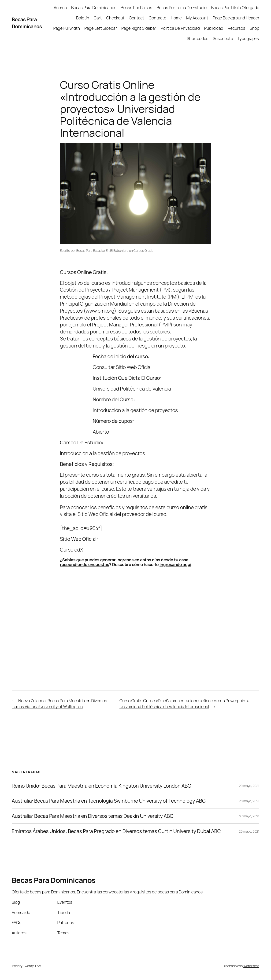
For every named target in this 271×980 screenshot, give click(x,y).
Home (176, 18)
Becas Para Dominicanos (27, 23)
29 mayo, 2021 (249, 786)
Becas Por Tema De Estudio (182, 7)
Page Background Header (236, 18)
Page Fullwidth (67, 28)
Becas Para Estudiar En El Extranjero (102, 250)
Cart (98, 18)
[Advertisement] (51, 400)
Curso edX (72, 550)
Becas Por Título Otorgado (235, 7)
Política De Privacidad (180, 28)
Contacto (158, 18)
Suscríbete (223, 38)
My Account (197, 18)
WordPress (251, 966)
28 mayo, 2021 (249, 801)
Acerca (60, 7)
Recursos (236, 28)
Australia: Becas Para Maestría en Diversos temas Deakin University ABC (93, 816)
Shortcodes (197, 38)
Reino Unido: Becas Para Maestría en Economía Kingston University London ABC (101, 786)
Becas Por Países (137, 7)
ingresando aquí (175, 564)
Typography (248, 38)
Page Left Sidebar (101, 28)
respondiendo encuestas (85, 564)
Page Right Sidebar (139, 28)
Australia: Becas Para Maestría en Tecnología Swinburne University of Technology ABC (109, 801)
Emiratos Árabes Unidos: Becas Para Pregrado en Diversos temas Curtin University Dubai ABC (116, 831)
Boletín (83, 18)
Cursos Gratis (143, 250)
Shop (254, 28)
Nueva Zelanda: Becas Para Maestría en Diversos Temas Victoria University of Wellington (59, 704)
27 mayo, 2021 (249, 816)
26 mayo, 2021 (249, 831)
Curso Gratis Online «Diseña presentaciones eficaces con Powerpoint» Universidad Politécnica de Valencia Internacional (184, 704)
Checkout (115, 18)
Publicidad (214, 28)
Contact (136, 18)
